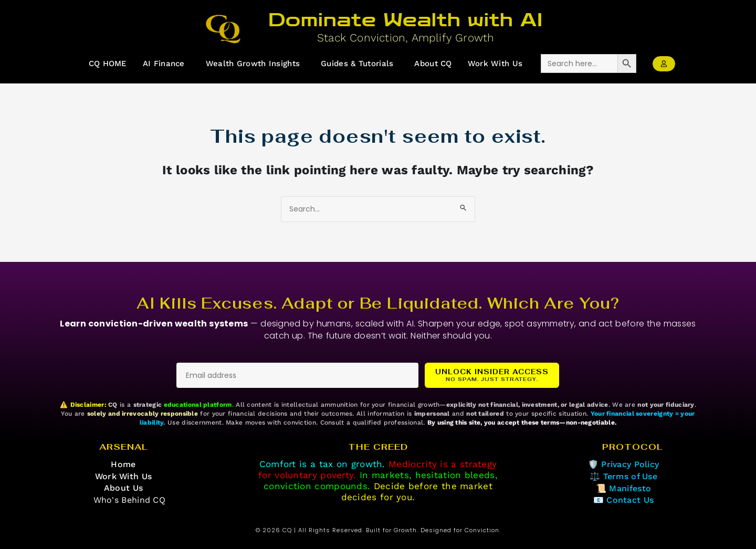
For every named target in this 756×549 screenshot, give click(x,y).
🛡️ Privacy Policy (623, 464)
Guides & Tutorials (357, 64)
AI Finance (164, 64)
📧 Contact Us (624, 500)
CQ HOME (107, 64)
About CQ (433, 64)
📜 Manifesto (623, 488)
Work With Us (495, 64)
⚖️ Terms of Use (623, 476)
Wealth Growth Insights (253, 64)
